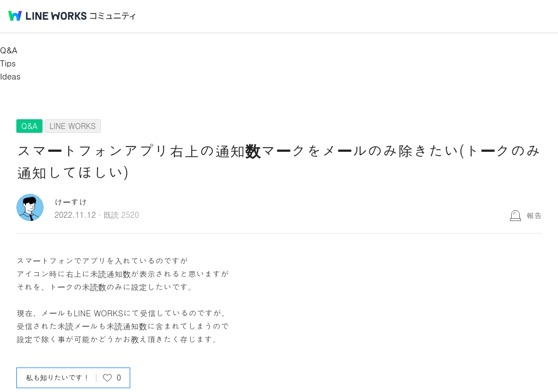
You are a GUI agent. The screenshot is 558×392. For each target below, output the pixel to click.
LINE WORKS (73, 126)
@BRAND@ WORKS (47, 16)
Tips (8, 63)
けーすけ (71, 202)
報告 (534, 215)
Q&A (9, 50)
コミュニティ (113, 16)
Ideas (10, 76)
